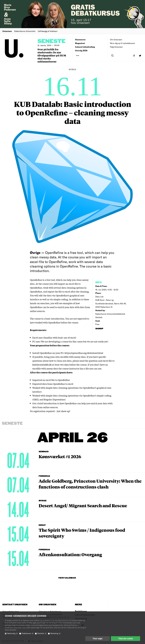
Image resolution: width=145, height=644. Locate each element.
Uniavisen (7, 31)
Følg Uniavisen (116, 47)
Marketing (56, 633)
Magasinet (80, 43)
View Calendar (67, 578)
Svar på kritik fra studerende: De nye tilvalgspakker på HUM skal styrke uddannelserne (52, 55)
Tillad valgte (97, 639)
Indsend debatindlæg (85, 47)
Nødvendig (13, 633)
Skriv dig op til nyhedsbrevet (122, 43)
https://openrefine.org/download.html (84, 353)
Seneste (51, 41)
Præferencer (28, 633)
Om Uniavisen (116, 40)
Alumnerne (80, 40)
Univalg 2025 (81, 50)
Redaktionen (81, 611)
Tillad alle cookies (126, 639)
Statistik (42, 633)
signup (100, 329)
